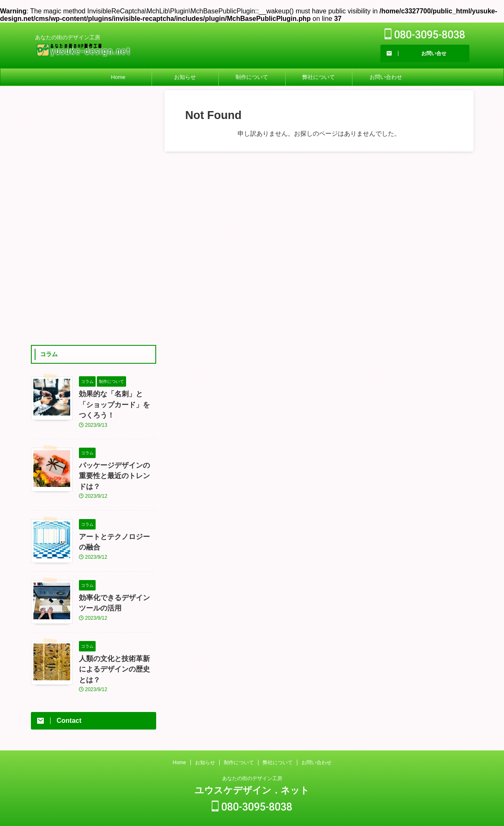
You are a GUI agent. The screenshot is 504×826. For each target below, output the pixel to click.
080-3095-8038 (425, 35)
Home (118, 77)
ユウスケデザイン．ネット (252, 777)
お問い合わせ (386, 77)
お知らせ (185, 77)
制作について (252, 77)
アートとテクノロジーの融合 (117, 513)
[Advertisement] (94, 215)
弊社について (319, 77)
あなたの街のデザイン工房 (252, 765)
